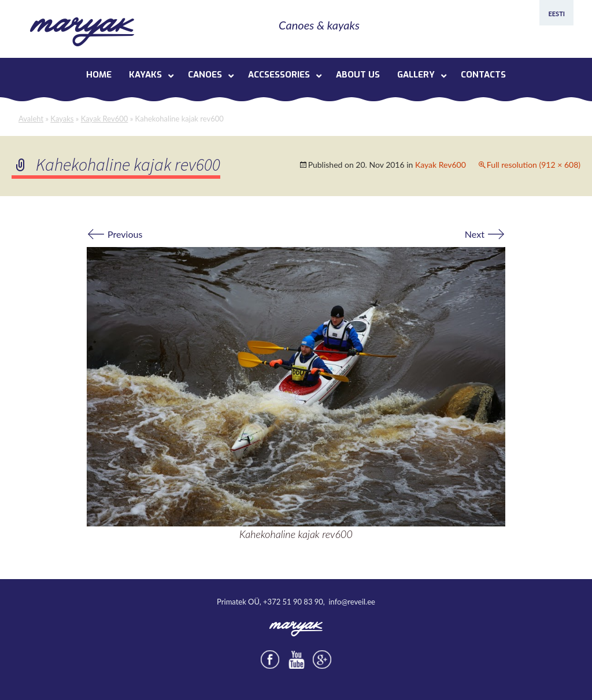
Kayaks (62, 119)
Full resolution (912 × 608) (534, 165)
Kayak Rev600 (105, 119)
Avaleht (31, 119)
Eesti (556, 14)
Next (485, 234)
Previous (114, 234)
